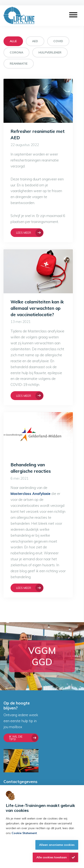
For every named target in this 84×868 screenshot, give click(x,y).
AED (35, 41)
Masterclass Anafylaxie (31, 494)
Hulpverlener (50, 52)
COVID (58, 41)
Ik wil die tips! (16, 738)
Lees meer (24, 233)
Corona (16, 52)
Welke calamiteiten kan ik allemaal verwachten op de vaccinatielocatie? (37, 308)
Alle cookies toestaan (52, 857)
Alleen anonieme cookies (57, 845)
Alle (13, 41)
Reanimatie (19, 64)
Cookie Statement (24, 833)
